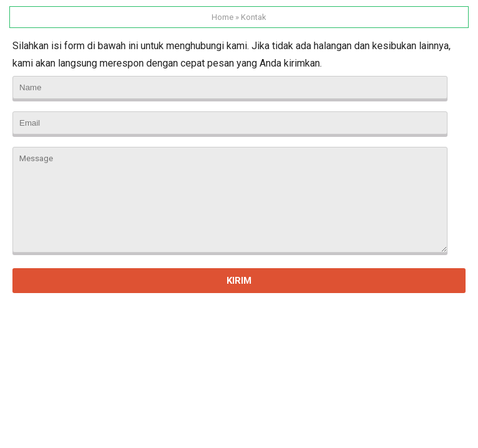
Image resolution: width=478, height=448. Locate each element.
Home (223, 17)
